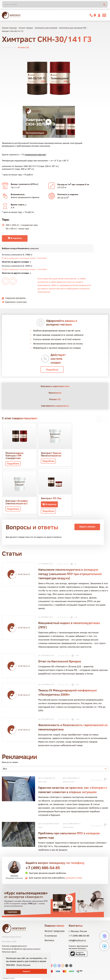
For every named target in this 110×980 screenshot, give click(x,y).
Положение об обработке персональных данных (21, 932)
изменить (34, 248)
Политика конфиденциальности (14, 929)
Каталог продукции (55, 914)
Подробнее (52, 370)
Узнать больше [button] (23, 965)
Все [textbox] (5, 752)
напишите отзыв (74, 861)
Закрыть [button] (27, 971)
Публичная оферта (9, 935)
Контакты (49, 924)
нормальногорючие (35, 154)
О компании (51, 919)
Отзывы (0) (23, 47)
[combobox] (55, 752)
